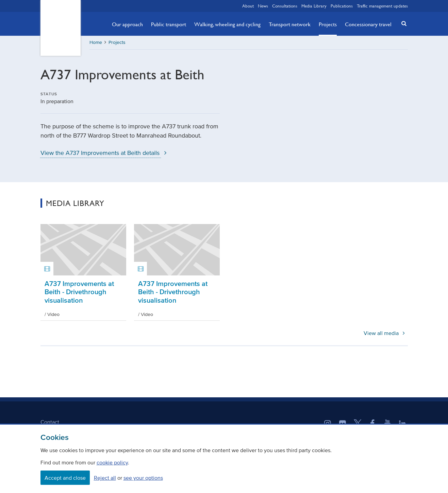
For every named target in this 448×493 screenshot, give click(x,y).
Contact (50, 422)
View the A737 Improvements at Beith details (105, 153)
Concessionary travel (368, 24)
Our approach (127, 24)
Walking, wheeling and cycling (227, 24)
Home (96, 42)
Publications (342, 6)
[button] (402, 23)
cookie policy (112, 462)
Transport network (290, 24)
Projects (328, 24)
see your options (143, 478)
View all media (386, 333)
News (263, 6)
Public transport (169, 24)
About (248, 6)
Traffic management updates (382, 6)
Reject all (105, 478)
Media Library (314, 6)
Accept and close (65, 478)
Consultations (285, 6)
